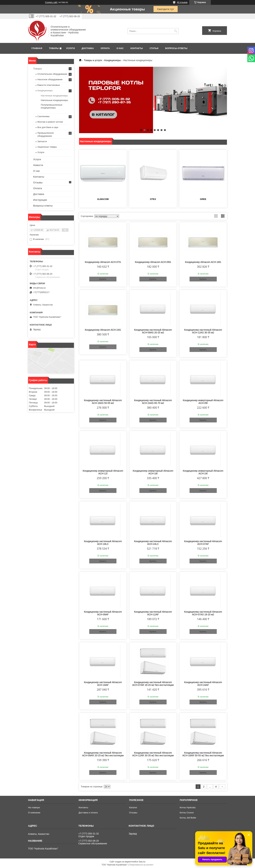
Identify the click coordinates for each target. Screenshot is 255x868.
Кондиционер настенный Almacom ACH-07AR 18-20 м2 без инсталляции (153, 684)
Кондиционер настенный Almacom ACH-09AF (103, 613)
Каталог (133, 807)
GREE (203, 199)
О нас (120, 48)
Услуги (70, 48)
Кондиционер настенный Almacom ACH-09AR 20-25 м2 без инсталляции (103, 754)
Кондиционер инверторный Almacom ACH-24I (203, 472)
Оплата (105, 48)
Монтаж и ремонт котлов (50, 122)
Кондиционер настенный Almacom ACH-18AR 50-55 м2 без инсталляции (203, 754)
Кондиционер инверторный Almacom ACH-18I (153, 472)
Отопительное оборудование (52, 74)
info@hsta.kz (39, 288)
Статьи (154, 48)
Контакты (137, 48)
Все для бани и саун (48, 127)
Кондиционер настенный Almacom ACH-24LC (153, 543)
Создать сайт (51, 2)
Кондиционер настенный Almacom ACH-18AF (103, 684)
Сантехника (43, 116)
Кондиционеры (113, 60)
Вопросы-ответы (176, 48)
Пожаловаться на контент (141, 865)
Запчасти (42, 141)
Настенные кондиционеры (54, 96)
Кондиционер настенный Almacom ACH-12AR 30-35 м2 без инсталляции (153, 754)
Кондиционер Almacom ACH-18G (203, 262)
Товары (54, 48)
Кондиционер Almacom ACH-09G (153, 262)
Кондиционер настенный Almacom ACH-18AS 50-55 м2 (103, 402)
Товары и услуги (93, 60)
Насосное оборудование (50, 79)
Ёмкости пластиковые (49, 85)
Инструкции (40, 200)
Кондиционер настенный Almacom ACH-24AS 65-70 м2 (153, 402)
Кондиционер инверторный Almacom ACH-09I (203, 402)
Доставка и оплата (88, 813)
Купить (103, 279)
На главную (34, 807)
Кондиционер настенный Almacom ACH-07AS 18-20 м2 (203, 613)
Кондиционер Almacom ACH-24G (103, 330)
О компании (34, 813)
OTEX (153, 199)
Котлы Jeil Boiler (188, 818)
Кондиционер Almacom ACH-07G (103, 262)
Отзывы (38, 182)
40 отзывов (182, 2)
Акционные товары (47, 147)
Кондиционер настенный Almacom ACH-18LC (103, 543)
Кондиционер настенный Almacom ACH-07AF (203, 543)
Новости (38, 165)
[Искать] (176, 31)
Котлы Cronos (187, 813)
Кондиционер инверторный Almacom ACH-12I (103, 472)
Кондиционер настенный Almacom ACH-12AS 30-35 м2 (203, 331)
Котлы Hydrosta (188, 807)
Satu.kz (142, 862)
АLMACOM (103, 199)
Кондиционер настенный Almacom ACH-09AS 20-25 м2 (153, 331)
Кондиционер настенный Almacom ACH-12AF (153, 613)
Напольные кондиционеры (54, 100)
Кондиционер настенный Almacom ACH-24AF (203, 684)
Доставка (88, 48)
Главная (37, 48)
